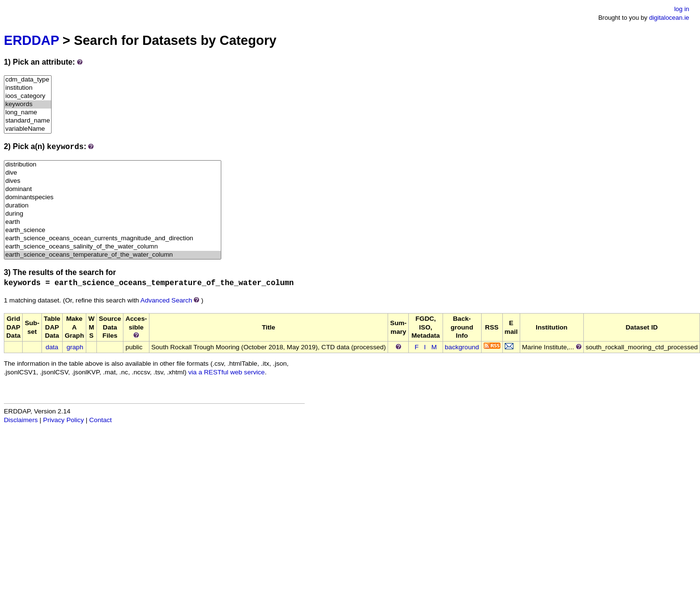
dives (113, 181)
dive (113, 173)
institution (28, 88)
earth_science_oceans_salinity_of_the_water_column (113, 247)
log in (681, 9)
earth (113, 222)
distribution (113, 165)
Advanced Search (166, 300)
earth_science (113, 230)
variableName (28, 129)
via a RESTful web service (227, 372)
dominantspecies (113, 198)
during (113, 214)
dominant (113, 189)
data (52, 347)
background (462, 347)
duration (113, 206)
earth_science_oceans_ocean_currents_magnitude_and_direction (113, 239)
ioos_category (28, 96)
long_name (28, 113)
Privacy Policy (63, 420)
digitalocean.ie (669, 18)
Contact (101, 420)
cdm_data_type (28, 80)
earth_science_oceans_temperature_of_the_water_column (113, 255)
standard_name (28, 121)
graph (75, 347)
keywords (28, 104)
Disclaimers (21, 420)
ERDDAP (31, 40)
